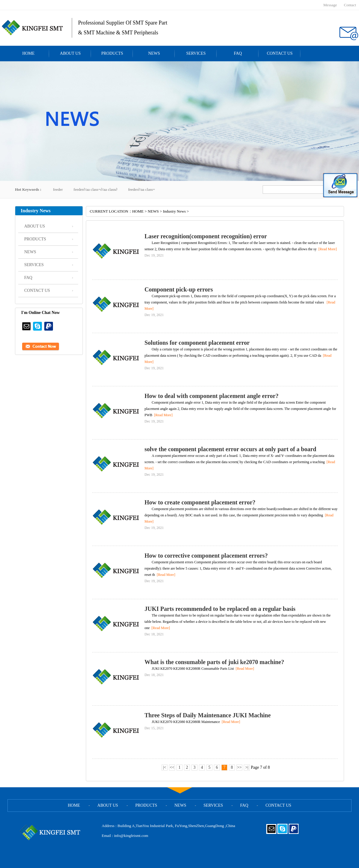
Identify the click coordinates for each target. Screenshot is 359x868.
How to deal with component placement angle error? (212, 396)
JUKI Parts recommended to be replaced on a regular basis (220, 609)
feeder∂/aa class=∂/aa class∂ (95, 189)
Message (330, 5)
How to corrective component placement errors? (206, 556)
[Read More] (327, 249)
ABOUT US (70, 53)
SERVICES (196, 53)
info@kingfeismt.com (131, 836)
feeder (58, 189)
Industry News (174, 211)
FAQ (238, 53)
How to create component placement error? (200, 502)
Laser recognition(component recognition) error (206, 236)
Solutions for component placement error (197, 343)
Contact (350, 5)
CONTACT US (280, 53)
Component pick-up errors (179, 289)
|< (165, 767)
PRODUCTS (112, 53)
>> (239, 767)
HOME (28, 53)
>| (247, 767)
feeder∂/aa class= (142, 189)
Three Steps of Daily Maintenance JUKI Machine (208, 715)
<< (172, 767)
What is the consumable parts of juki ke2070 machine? (214, 662)
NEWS (154, 53)
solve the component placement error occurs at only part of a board (230, 449)
